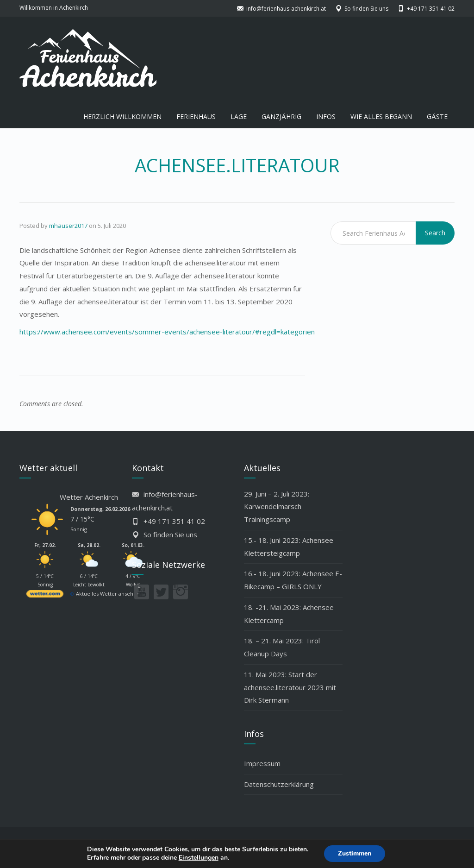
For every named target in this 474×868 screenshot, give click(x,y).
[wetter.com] (45, 595)
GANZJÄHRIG (281, 116)
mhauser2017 (68, 226)
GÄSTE (437, 116)
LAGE (239, 116)
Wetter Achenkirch (89, 497)
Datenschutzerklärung (279, 784)
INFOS (326, 116)
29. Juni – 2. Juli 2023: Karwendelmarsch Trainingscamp (277, 507)
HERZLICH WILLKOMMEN (122, 116)
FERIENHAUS (196, 116)
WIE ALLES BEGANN (381, 116)
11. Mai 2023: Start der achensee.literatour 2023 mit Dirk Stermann (290, 687)
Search (435, 233)
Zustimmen (355, 853)
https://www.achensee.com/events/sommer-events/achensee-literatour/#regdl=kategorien (167, 332)
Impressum (262, 763)
